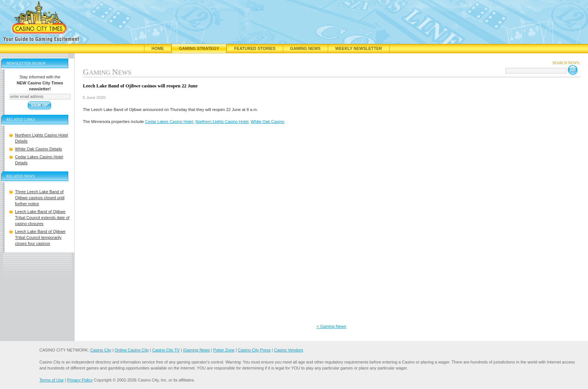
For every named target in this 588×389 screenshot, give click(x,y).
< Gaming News (331, 326)
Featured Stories (255, 48)
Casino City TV (166, 350)
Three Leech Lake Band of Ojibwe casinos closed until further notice (40, 198)
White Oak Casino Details (38, 149)
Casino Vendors (289, 350)
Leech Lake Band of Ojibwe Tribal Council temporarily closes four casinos (40, 237)
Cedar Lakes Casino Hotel (169, 122)
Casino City (100, 350)
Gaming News (305, 48)
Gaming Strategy (199, 48)
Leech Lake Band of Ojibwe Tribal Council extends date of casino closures (42, 218)
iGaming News (196, 350)
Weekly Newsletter (359, 48)
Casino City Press (254, 350)
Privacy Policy (80, 380)
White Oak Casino (268, 122)
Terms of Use (52, 380)
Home (158, 48)
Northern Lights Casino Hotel (222, 122)
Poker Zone (224, 350)
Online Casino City (132, 350)
